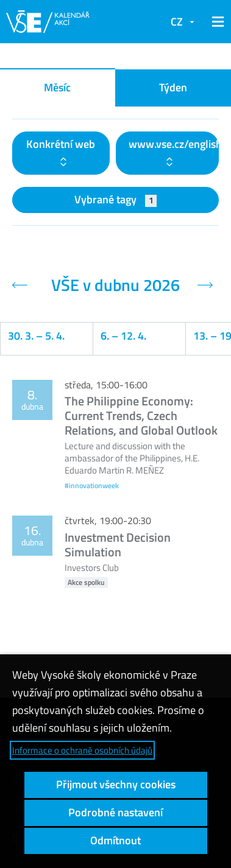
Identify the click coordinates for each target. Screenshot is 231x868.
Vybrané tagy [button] (116, 199)
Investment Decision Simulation (118, 544)
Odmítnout (116, 840)
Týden (173, 87)
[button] (216, 22)
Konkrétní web (61, 144)
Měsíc (57, 87)
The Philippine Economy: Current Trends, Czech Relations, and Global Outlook (141, 415)
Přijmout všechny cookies (116, 784)
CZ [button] (177, 22)
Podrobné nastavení (116, 812)
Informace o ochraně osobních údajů (82, 750)
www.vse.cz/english (174, 144)
